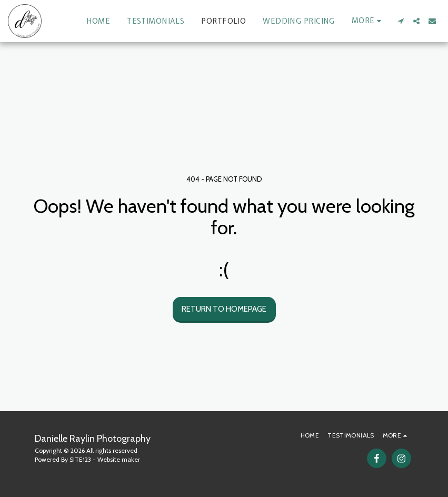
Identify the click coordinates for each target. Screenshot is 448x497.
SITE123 (80, 459)
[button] (401, 21)
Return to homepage (224, 309)
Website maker (119, 459)
